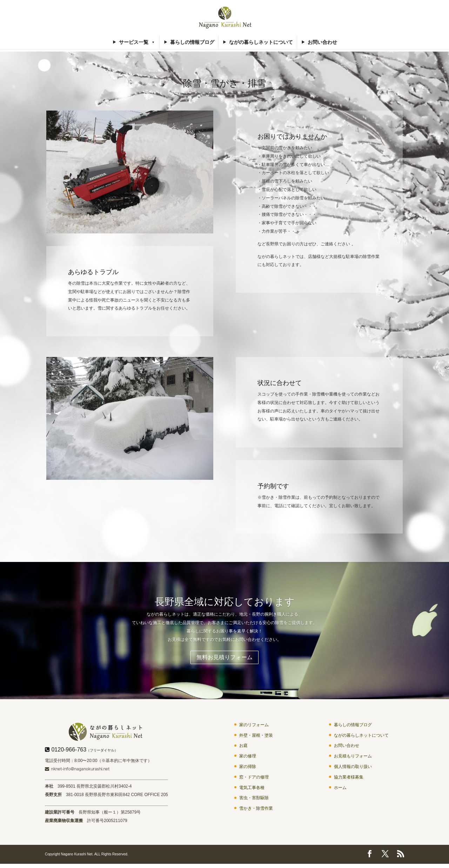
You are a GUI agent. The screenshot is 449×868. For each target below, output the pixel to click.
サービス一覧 (137, 42)
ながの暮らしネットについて (261, 42)
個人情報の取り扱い (353, 768)
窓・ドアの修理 (254, 779)
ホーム (340, 789)
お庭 (243, 748)
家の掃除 (248, 768)
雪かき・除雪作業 (256, 810)
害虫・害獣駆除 (254, 800)
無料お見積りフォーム (224, 658)
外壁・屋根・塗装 (256, 737)
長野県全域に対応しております (225, 602)
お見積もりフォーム (353, 758)
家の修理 (248, 758)
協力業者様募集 (349, 779)
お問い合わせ (322, 42)
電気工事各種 (252, 789)
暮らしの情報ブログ (192, 42)
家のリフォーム (254, 727)
